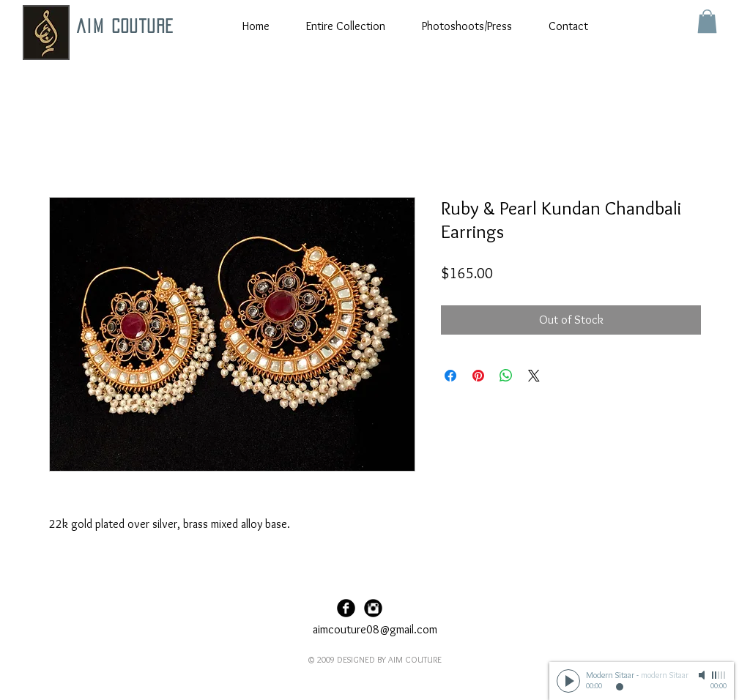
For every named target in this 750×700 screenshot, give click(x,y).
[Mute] (703, 675)
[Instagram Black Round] (373, 608)
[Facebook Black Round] (346, 608)
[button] (707, 21)
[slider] (719, 675)
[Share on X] (534, 376)
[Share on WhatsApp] (506, 376)
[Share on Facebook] (450, 376)
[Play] (568, 681)
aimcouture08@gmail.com (375, 629)
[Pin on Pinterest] (478, 376)
